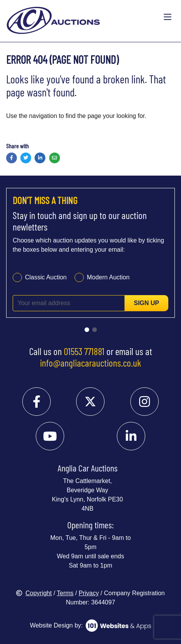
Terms (65, 593)
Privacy (89, 593)
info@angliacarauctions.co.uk (90, 363)
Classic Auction (46, 277)
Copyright (34, 593)
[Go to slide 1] (87, 330)
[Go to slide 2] (95, 330)
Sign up (146, 303)
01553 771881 (84, 351)
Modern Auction (108, 277)
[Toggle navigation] (168, 17)
